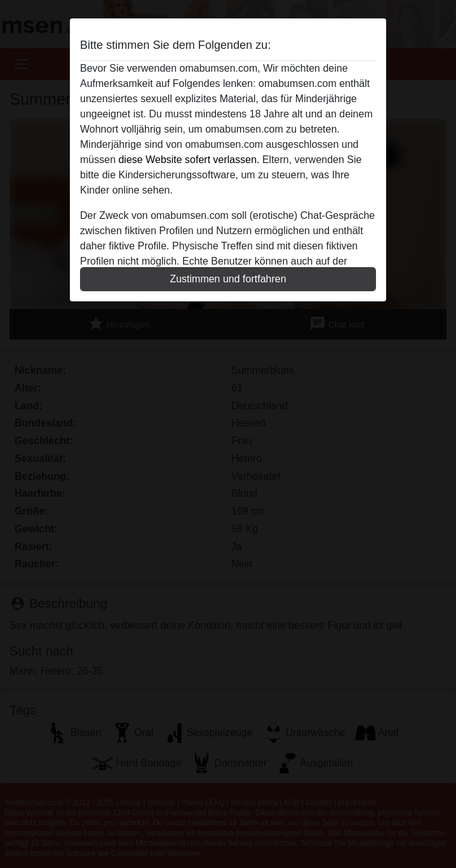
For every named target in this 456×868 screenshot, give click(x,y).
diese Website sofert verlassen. (189, 160)
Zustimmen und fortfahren (228, 279)
